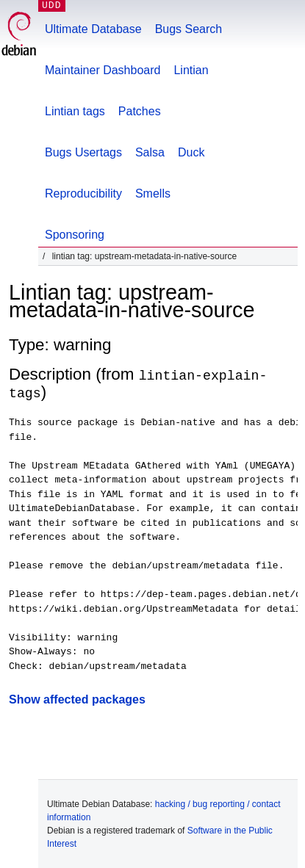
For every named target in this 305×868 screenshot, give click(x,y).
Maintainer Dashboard (103, 70)
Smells (153, 194)
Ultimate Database (93, 29)
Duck (191, 152)
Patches (140, 111)
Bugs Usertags (83, 152)
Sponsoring (75, 235)
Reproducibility (83, 194)
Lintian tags (75, 111)
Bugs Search (189, 29)
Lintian (191, 70)
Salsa (150, 152)
